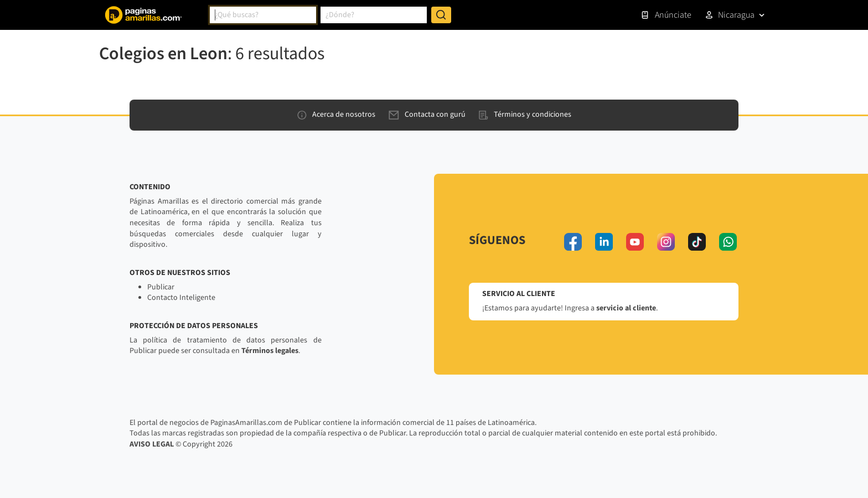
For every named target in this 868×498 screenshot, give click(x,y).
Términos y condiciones (525, 115)
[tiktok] (697, 242)
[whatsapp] (728, 242)
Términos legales (270, 351)
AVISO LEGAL (152, 444)
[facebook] (573, 242)
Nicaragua (736, 15)
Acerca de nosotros (336, 115)
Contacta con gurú (427, 115)
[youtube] (635, 242)
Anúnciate (666, 15)
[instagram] (666, 242)
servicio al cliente (626, 308)
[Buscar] (441, 15)
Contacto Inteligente (181, 298)
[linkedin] (604, 242)
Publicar (161, 287)
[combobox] (263, 15)
